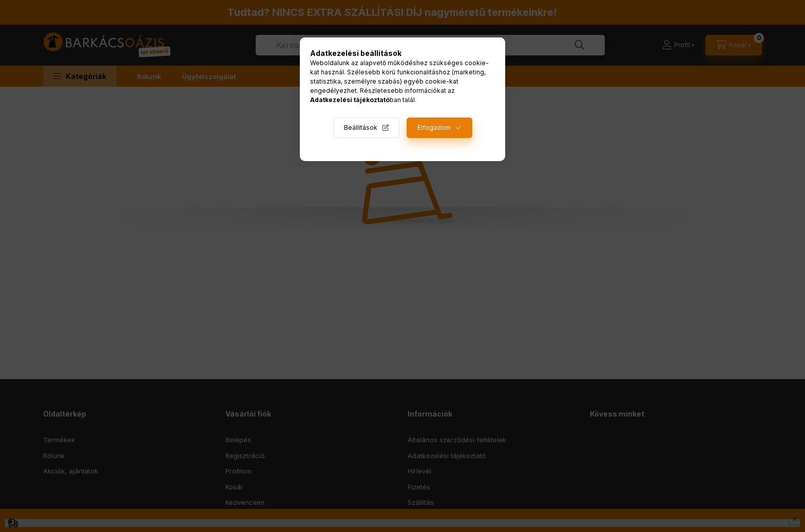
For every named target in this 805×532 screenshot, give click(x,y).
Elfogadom (434, 127)
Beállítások (361, 127)
